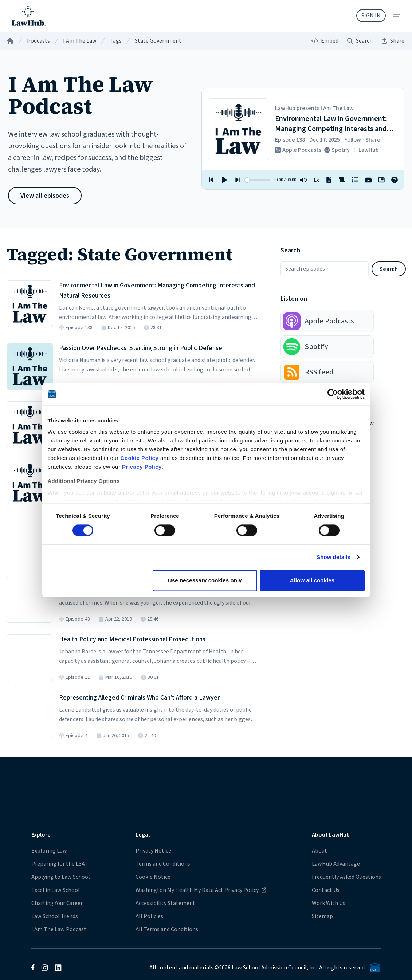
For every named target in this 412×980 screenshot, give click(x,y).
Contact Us (326, 890)
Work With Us (329, 903)
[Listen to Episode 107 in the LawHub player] (30, 366)
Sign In (371, 16)
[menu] (397, 16)
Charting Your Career (57, 903)
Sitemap (322, 916)
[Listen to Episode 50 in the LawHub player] (30, 483)
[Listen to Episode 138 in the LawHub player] (30, 304)
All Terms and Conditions (167, 929)
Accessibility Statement (165, 903)
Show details (333, 557)
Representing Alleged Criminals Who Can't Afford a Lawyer (139, 698)
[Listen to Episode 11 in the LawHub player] (30, 658)
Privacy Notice (153, 851)
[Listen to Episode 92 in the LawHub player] (30, 425)
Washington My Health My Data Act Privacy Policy (201, 890)
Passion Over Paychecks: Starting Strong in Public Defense (141, 348)
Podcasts (38, 41)
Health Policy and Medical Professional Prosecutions (132, 639)
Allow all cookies (312, 580)
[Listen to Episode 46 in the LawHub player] (30, 541)
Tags (116, 41)
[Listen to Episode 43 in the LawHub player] (30, 599)
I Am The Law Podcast (59, 929)
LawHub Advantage (336, 864)
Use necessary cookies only (205, 580)
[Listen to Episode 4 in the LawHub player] (30, 716)
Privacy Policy (142, 467)
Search (389, 269)
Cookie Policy (139, 458)
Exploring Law (49, 851)
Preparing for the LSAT (60, 864)
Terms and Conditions (163, 864)
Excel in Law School (56, 890)
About (319, 851)
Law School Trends (55, 916)
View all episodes (45, 196)
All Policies (149, 916)
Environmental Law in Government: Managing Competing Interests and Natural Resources (157, 290)
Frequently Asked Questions (346, 877)
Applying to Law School (61, 877)
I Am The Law (80, 41)
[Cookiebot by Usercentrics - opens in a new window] (333, 394)
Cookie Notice (153, 877)
